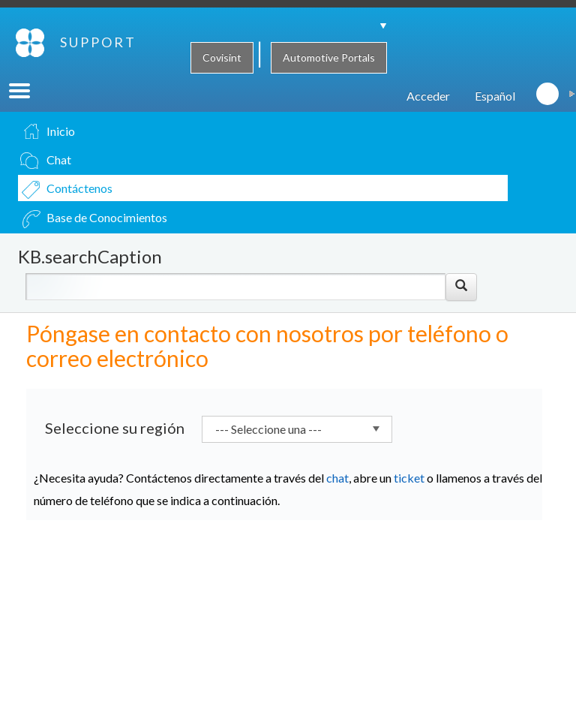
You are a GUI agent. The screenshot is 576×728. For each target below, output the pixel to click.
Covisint (222, 57)
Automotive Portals (329, 57)
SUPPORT (38, 82)
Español (495, 115)
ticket (409, 497)
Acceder (428, 115)
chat (337, 497)
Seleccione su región (115, 447)
